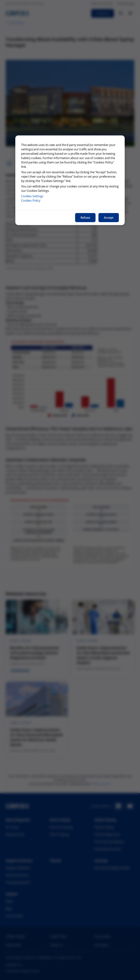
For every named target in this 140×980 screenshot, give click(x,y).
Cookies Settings (32, 196)
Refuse (85, 218)
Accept (109, 218)
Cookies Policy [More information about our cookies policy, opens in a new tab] (31, 201)
